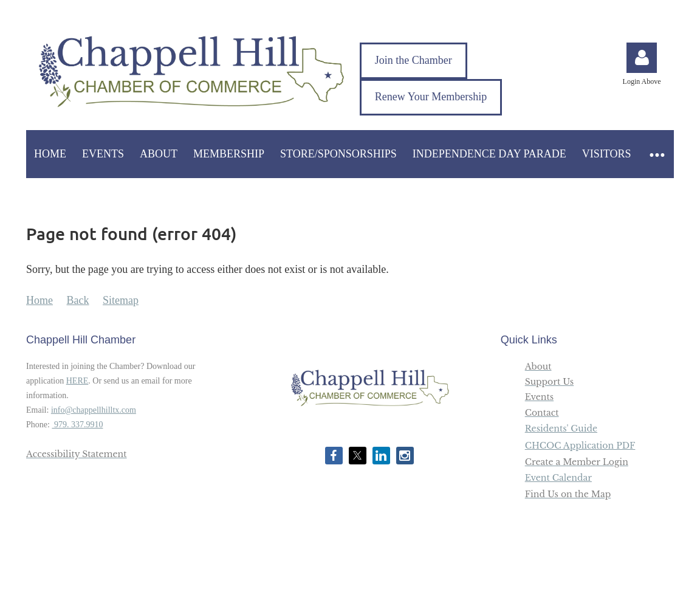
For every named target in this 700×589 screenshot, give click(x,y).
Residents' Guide (561, 429)
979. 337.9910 (77, 425)
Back (78, 300)
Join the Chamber (413, 60)
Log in (642, 58)
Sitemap (121, 300)
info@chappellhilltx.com (94, 410)
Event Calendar (558, 478)
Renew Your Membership (431, 97)
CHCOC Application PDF (580, 446)
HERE (77, 381)
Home (39, 300)
